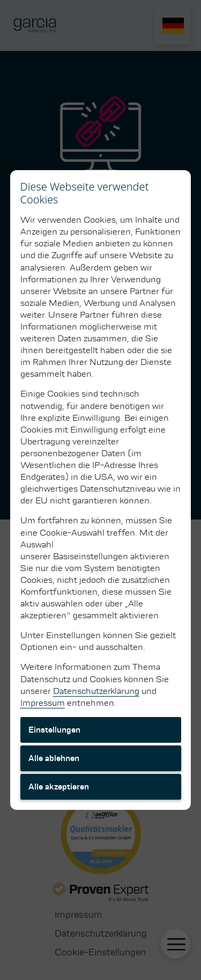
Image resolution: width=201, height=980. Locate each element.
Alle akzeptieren (59, 787)
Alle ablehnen (54, 758)
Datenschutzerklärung (96, 691)
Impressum (43, 703)
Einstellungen (54, 730)
